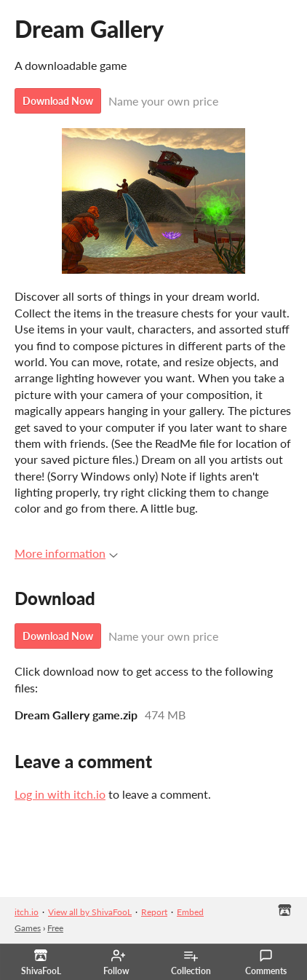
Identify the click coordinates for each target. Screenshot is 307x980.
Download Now (58, 101)
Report (154, 912)
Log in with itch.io (60, 794)
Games (28, 928)
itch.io (27, 912)
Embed (190, 912)
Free (55, 928)
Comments (266, 963)
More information (66, 553)
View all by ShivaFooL (90, 912)
